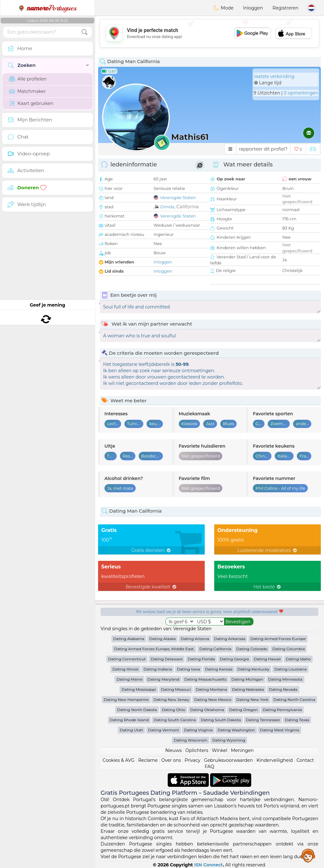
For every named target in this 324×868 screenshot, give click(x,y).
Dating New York (252, 700)
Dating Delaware (167, 659)
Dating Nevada (283, 689)
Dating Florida (201, 659)
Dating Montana (212, 689)
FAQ (209, 767)
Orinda (167, 207)
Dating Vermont (164, 730)
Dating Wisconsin (190, 740)
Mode (223, 8)
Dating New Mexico (213, 700)
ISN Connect (209, 865)
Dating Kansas (219, 669)
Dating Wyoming (229, 740)
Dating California (215, 649)
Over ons (171, 760)
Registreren (285, 8)
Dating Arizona (195, 639)
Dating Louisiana (290, 669)
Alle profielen (28, 79)
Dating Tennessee (263, 720)
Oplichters (197, 750)
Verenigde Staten (178, 198)
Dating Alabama (129, 639)
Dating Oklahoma (207, 710)
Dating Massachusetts (205, 679)
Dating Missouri (176, 689)
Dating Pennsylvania (282, 710)
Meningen (242, 750)
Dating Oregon (243, 710)
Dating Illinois (125, 669)
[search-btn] (84, 32)
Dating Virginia (198, 730)
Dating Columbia (289, 649)
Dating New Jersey (171, 700)
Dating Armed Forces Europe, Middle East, (154, 649)
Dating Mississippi (139, 689)
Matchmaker (27, 91)
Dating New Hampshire (126, 700)
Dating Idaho (298, 659)
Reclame (148, 760)
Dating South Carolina (175, 720)
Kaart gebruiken (31, 103)
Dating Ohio (174, 710)
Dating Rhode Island (129, 720)
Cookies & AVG (118, 760)
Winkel (219, 750)
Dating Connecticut (127, 659)
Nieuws (173, 750)
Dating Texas (297, 720)
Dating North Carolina (294, 700)
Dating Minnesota (285, 679)
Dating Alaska (162, 639)
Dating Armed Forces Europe (278, 639)
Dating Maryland (163, 679)
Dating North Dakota (137, 710)
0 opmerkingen (301, 93)
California (187, 207)
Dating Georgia (234, 659)
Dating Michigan (247, 679)
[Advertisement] (209, 33)
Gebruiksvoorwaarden (229, 760)
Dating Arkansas (230, 639)
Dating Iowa (188, 669)
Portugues (47, 8)
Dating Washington (236, 730)
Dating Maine (129, 679)
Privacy (192, 760)
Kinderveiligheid (275, 760)
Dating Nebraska (248, 689)
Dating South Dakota (221, 720)
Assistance (308, 855)
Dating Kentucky (253, 669)
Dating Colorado (252, 649)
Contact (305, 760)
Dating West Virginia (279, 730)
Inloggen (253, 8)
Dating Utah (131, 730)
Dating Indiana (158, 669)
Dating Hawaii (267, 659)
